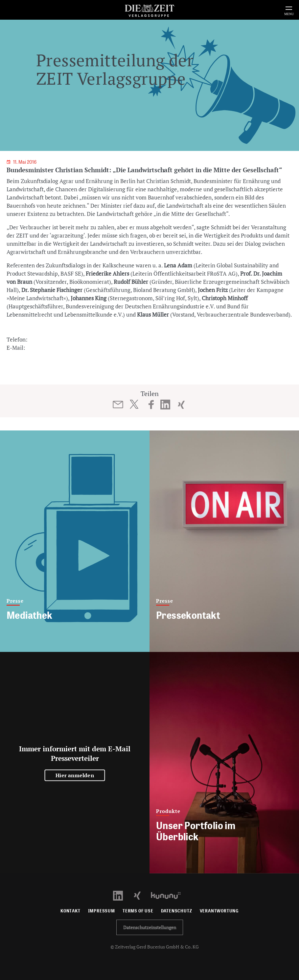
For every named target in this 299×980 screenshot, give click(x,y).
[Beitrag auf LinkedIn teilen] (165, 405)
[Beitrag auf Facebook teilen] (151, 405)
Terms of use (138, 911)
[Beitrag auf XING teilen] (181, 405)
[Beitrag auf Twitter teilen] (134, 404)
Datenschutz (177, 911)
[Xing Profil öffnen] (141, 895)
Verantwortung (219, 911)
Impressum (102, 911)
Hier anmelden (75, 775)
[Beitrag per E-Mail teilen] (118, 405)
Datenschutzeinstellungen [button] (150, 927)
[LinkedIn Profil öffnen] (122, 895)
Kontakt (70, 911)
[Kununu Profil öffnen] (169, 895)
